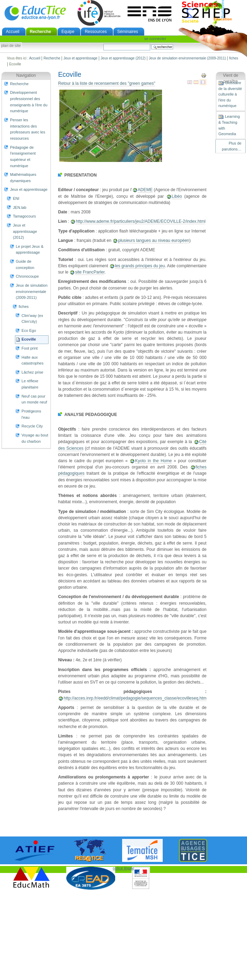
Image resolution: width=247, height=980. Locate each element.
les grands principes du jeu (140, 266)
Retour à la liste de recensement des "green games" (107, 83)
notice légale (123, 868)
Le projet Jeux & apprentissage (30, 250)
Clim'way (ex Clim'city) (32, 319)
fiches (233, 58)
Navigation (26, 75)
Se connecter (155, 39)
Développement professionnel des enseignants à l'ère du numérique (29, 102)
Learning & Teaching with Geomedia (229, 125)
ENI (16, 198)
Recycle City (32, 426)
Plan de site (11, 46)
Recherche (40, 32)
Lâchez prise (32, 372)
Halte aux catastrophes (32, 360)
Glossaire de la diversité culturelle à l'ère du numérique (230, 94)
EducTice (35, 13)
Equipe (68, 32)
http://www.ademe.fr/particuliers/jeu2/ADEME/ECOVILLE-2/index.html (140, 221)
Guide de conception (25, 264)
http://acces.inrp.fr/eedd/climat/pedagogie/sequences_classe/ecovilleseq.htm (135, 698)
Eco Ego (29, 330)
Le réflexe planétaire (30, 384)
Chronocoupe (27, 276)
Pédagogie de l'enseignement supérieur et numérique (23, 157)
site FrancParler (90, 272)
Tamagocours (24, 216)
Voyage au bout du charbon (35, 438)
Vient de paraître (231, 79)
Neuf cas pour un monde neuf (34, 399)
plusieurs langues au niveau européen (154, 240)
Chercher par (103, 44)
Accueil (13, 32)
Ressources (96, 32)
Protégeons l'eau (31, 414)
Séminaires (128, 32)
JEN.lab (20, 207)
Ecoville (29, 339)
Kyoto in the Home (153, 461)
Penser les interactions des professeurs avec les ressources (28, 129)
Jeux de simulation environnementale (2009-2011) (187, 58)
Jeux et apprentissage (80, 58)
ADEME (145, 190)
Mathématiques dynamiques (23, 178)
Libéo (177, 196)
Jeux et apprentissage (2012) (123, 58)
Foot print (30, 348)
